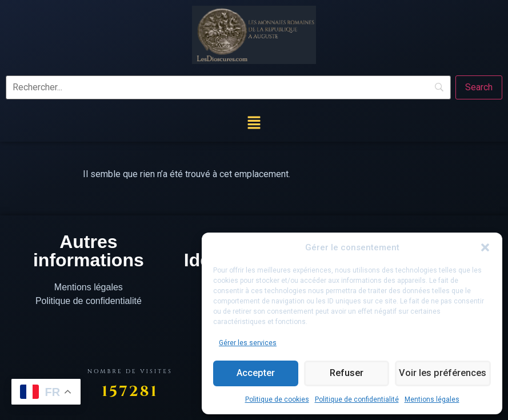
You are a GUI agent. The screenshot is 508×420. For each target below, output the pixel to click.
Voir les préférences (442, 374)
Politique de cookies (277, 399)
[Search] (479, 87)
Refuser (346, 374)
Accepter (255, 374)
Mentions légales (432, 399)
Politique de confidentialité (357, 399)
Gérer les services (248, 343)
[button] (485, 247)
